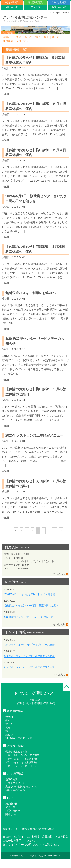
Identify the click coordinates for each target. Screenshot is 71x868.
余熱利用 (8, 37)
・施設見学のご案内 (14, 790)
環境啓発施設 (35, 2)
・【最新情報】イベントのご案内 (21, 755)
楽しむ (56, 37)
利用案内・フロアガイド (17, 41)
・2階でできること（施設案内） (21, 762)
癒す (19, 37)
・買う (7, 728)
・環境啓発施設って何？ (16, 752)
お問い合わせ (59, 7)
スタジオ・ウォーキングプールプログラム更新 (29, 645)
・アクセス (9, 807)
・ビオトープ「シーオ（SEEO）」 (22, 766)
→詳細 (5, 94)
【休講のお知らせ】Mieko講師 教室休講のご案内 (31, 606)
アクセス (35, 7)
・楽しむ (8, 735)
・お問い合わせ (11, 811)
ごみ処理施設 (59, 2)
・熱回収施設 (10, 779)
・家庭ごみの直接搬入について (20, 787)
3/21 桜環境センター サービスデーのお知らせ (28, 617)
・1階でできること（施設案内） (21, 759)
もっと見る (61, 574)
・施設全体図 (10, 804)
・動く (7, 731)
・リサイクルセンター (15, 783)
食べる (28, 37)
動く (46, 37)
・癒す (7, 720)
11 (55, 530)
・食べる (8, 724)
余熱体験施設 (12, 2)
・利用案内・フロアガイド (18, 738)
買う (38, 37)
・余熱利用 (9, 717)
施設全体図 (12, 7)
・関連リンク (10, 814)
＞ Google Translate (59, 13)
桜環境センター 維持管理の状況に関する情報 (28, 829)
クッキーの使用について (28, 845)
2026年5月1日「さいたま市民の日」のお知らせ (29, 594)
